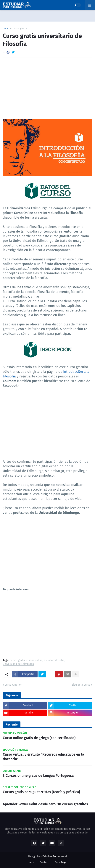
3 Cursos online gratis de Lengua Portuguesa (38, 776)
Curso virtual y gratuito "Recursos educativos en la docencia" (43, 757)
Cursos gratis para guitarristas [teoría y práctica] (41, 792)
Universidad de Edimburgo (18, 664)
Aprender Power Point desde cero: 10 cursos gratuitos (45, 804)
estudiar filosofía (54, 660)
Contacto (45, 862)
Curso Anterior (13, 685)
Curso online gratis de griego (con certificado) (39, 738)
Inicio (6, 28)
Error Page (61, 862)
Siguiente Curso (81, 685)
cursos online (34, 660)
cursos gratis (19, 28)
